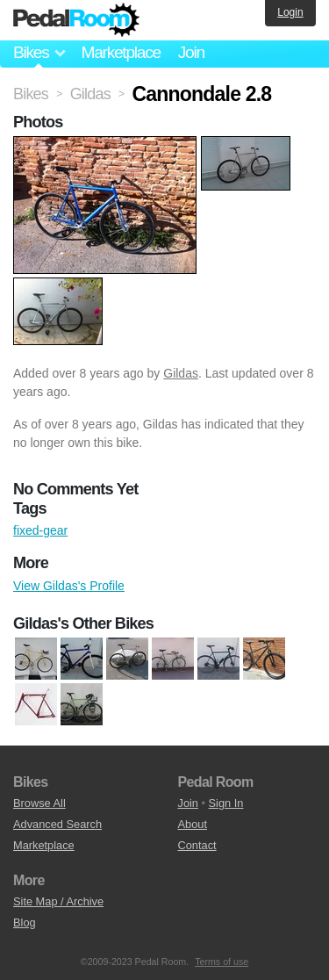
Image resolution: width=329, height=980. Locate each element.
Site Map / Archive (58, 901)
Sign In (226, 803)
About (193, 824)
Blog (25, 922)
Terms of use (222, 962)
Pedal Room (76, 20)
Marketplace (120, 52)
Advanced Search (57, 824)
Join (191, 52)
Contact (197, 845)
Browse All (39, 803)
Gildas (181, 373)
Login (290, 12)
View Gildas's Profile (69, 586)
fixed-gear (40, 530)
